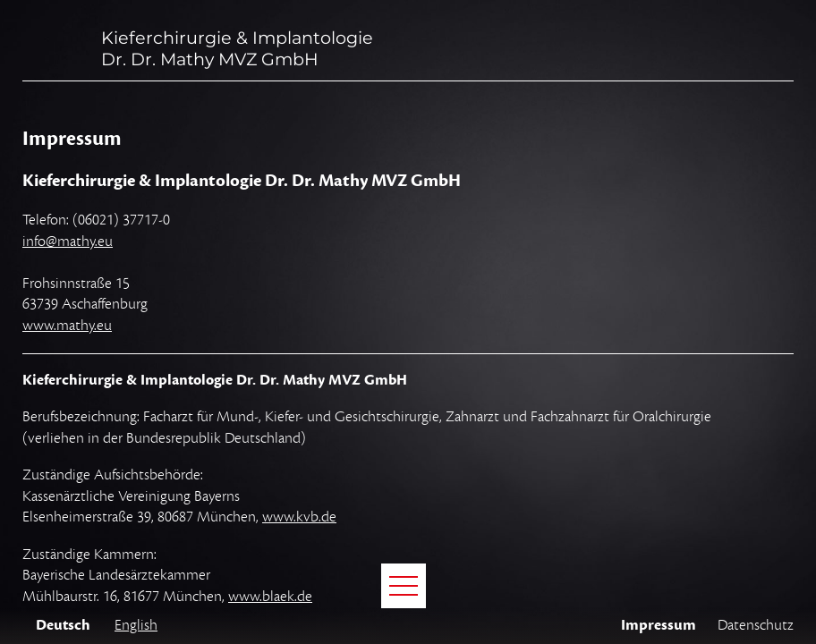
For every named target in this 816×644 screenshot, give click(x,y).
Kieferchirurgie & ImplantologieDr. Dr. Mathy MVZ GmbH (237, 48)
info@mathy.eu (68, 241)
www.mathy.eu (67, 326)
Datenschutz (756, 625)
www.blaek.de (270, 597)
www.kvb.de (299, 517)
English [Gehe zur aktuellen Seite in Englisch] (136, 625)
